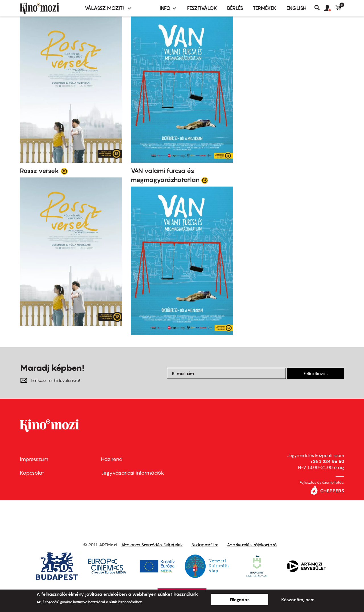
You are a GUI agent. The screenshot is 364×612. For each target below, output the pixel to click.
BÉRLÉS (235, 8)
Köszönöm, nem (298, 599)
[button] (330, 8)
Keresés (319, 8)
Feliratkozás (316, 373)
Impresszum (34, 459)
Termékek (265, 8)
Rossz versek (40, 171)
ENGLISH (296, 8)
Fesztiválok (202, 8)
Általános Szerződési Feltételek (152, 545)
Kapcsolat (32, 473)
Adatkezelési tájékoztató (252, 545)
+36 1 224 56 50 (327, 461)
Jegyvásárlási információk (133, 473)
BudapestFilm (205, 545)
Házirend (112, 459)
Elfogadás (240, 599)
